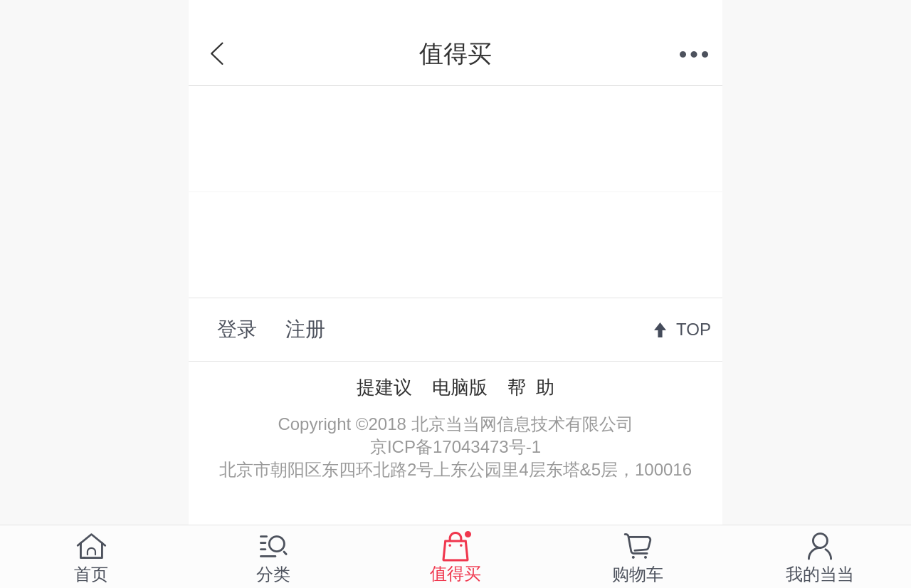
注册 (305, 329)
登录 (237, 329)
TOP (694, 329)
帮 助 (531, 387)
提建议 (384, 387)
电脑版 (460, 387)
